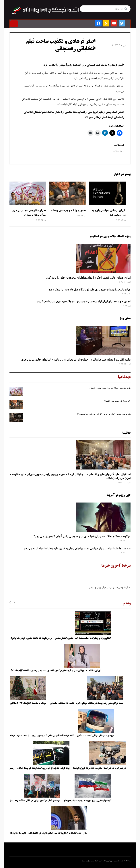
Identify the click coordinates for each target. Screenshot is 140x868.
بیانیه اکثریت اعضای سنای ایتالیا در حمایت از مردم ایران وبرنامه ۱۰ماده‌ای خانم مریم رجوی (76, 359)
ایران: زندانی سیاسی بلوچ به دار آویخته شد (109, 212)
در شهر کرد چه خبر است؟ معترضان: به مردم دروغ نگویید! (99, 768)
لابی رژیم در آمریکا (119, 495)
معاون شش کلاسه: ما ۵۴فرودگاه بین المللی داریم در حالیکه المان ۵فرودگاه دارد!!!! (48, 833)
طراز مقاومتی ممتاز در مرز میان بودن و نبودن (29, 212)
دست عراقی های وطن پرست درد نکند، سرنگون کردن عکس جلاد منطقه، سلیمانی (87, 703)
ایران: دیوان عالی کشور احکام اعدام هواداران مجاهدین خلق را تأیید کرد (88, 278)
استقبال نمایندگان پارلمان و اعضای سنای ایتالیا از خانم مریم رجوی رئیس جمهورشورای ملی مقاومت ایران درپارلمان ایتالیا (70, 476)
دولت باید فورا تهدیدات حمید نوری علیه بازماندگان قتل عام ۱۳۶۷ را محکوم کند (90, 290)
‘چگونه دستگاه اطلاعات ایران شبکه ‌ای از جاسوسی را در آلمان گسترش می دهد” (82, 536)
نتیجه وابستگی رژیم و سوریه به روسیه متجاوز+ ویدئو (87, 801)
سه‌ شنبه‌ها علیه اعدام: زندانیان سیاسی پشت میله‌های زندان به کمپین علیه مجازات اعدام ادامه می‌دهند (77, 548)
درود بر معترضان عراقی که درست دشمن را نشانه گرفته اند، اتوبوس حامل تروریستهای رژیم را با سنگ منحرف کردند (62, 736)
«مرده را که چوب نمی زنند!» (68, 210)
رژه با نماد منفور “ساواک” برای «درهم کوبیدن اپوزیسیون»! (104, 414)
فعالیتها (126, 433)
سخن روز (125, 318)
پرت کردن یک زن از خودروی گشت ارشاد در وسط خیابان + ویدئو (39, 768)
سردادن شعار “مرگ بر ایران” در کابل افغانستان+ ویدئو (35, 801)
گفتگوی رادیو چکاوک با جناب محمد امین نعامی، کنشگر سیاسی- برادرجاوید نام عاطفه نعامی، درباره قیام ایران (60, 638)
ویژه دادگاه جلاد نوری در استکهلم (110, 236)
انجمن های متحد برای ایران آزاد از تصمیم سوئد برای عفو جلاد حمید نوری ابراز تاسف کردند (84, 301)
